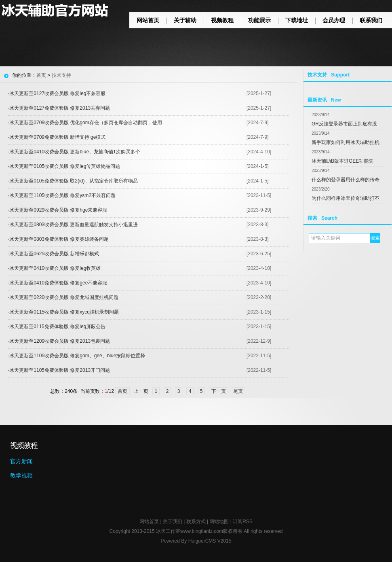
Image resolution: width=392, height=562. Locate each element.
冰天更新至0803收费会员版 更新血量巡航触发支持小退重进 (74, 225)
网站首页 (148, 20)
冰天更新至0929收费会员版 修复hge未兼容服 (58, 210)
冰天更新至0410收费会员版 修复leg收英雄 (55, 268)
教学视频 (21, 475)
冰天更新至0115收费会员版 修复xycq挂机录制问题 (64, 312)
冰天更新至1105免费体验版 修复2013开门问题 (60, 370)
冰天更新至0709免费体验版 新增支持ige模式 (57, 137)
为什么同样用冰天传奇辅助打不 (346, 198)
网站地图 (219, 522)
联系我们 (371, 20)
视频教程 (222, 20)
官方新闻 (21, 461)
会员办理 (334, 20)
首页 (41, 75)
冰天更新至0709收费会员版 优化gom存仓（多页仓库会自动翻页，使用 (85, 123)
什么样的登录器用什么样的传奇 (346, 180)
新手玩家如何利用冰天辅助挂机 (346, 142)
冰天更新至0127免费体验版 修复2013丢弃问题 (60, 108)
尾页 (238, 391)
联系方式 (196, 522)
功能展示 (259, 20)
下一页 (219, 391)
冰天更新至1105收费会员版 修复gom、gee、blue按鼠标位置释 (77, 356)
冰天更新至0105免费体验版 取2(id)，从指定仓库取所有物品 (74, 181)
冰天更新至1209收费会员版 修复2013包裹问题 (60, 341)
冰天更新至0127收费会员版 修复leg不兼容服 (57, 93)
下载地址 (297, 20)
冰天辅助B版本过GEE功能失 (342, 161)
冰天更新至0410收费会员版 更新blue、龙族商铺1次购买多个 (75, 152)
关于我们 (173, 522)
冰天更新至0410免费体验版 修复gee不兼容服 (58, 283)
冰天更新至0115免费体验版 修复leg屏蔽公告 (57, 327)
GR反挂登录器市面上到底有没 (344, 124)
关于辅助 (185, 20)
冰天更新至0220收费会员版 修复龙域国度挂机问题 (64, 297)
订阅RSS (243, 522)
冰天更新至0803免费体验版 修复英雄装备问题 (59, 239)
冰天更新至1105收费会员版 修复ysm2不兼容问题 (62, 195)
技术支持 (61, 75)
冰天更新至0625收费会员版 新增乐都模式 (54, 254)
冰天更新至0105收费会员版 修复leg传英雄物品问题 (65, 166)
